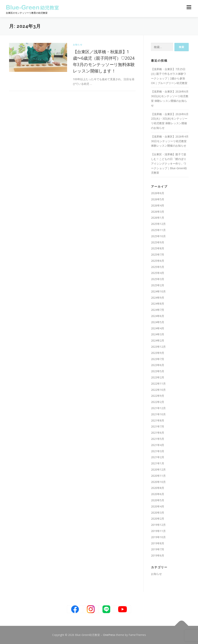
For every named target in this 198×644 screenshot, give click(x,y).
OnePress (109, 635)
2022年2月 (158, 402)
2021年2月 (158, 457)
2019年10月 (158, 537)
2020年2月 (158, 519)
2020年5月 (158, 500)
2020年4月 (158, 506)
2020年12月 (158, 469)
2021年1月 (158, 463)
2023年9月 (158, 353)
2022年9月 (158, 396)
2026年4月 (158, 205)
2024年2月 (158, 340)
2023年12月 (158, 347)
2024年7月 (158, 310)
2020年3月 (158, 513)
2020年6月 (158, 494)
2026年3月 (158, 212)
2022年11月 (158, 384)
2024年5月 (158, 322)
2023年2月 (158, 377)
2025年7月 (158, 254)
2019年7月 (158, 549)
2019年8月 (158, 543)
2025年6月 (158, 261)
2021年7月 (158, 426)
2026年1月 (158, 218)
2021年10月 (158, 414)
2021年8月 (158, 420)
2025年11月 (158, 230)
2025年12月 (158, 224)
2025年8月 (158, 248)
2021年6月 (158, 433)
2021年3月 (158, 451)
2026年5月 (158, 199)
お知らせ (78, 45)
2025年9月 (158, 242)
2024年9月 (158, 298)
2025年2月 (158, 285)
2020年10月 (158, 482)
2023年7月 (158, 359)
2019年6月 (158, 555)
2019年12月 (158, 525)
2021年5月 (158, 439)
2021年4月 (158, 445)
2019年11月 (158, 531)
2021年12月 (158, 408)
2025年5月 (158, 267)
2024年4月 (158, 328)
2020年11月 (158, 476)
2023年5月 (158, 371)
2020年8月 (158, 488)
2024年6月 (158, 316)
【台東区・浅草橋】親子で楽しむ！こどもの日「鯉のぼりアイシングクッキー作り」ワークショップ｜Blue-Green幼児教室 (169, 163)
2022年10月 (158, 390)
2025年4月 (158, 273)
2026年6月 (158, 193)
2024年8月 (158, 304)
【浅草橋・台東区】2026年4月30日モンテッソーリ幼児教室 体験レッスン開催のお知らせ (170, 141)
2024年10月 (158, 291)
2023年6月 (158, 365)
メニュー (189, 7)
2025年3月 (158, 279)
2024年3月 (158, 334)
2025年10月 (158, 236)
